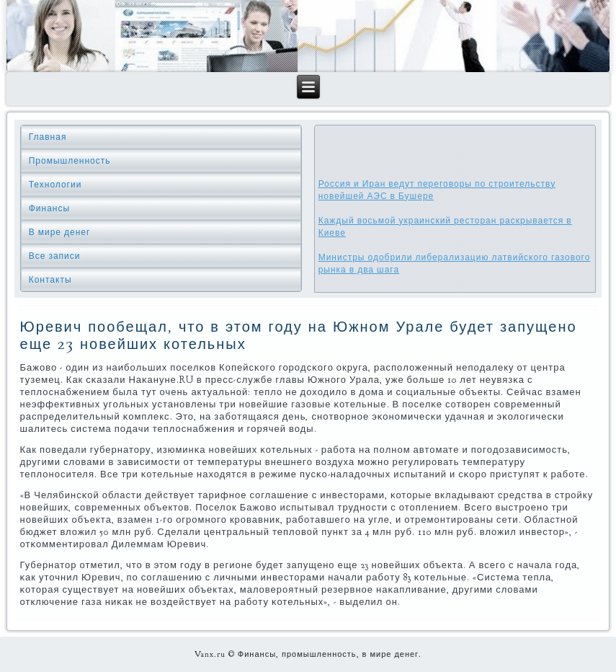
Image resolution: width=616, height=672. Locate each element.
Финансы (49, 208)
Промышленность (70, 161)
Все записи (55, 256)
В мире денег (60, 232)
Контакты (50, 280)
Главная (48, 137)
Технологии (55, 185)
